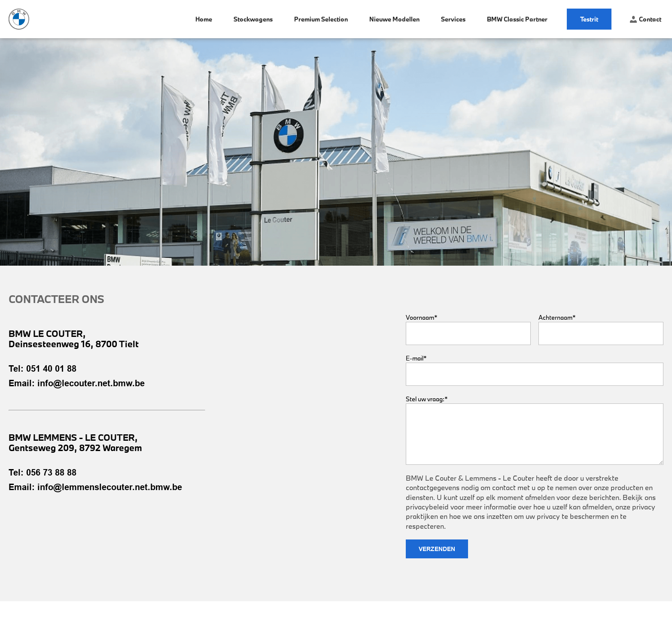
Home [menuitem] (204, 19)
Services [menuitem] (453, 19)
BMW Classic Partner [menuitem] (517, 19)
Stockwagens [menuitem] (253, 19)
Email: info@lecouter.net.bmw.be (77, 383)
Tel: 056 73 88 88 (43, 473)
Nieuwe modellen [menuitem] (394, 19)
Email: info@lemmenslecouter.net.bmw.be (95, 487)
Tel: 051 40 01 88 (43, 369)
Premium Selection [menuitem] (321, 19)
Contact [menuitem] (646, 19)
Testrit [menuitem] (589, 19)
